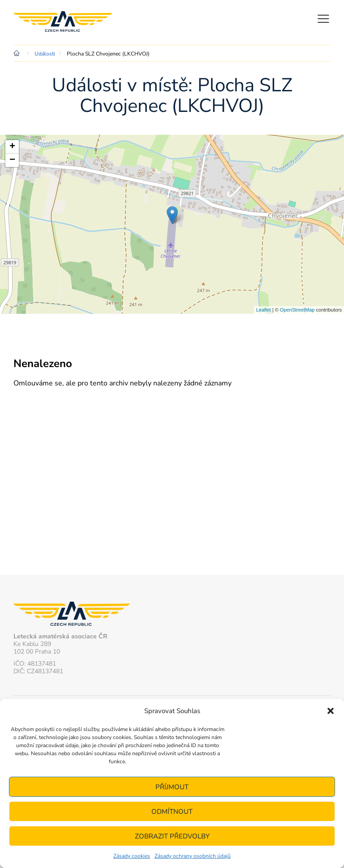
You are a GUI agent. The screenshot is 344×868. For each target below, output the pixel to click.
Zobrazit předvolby (172, 836)
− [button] (12, 160)
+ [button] (12, 147)
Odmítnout (172, 812)
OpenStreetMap (297, 310)
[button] (331, 711)
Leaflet (264, 310)
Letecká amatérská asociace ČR (67, 22)
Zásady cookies (132, 856)
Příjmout (172, 787)
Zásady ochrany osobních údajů (193, 856)
